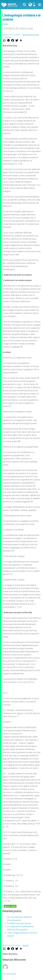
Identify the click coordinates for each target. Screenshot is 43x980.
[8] (19, 441)
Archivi (8, 37)
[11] (11, 574)
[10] (12, 551)
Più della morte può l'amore (19, 923)
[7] (10, 406)
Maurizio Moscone (31, 35)
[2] (26, 112)
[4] (10, 172)
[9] (31, 502)
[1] (14, 54)
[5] (31, 263)
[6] (21, 347)
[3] (21, 164)
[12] (20, 607)
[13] (32, 682)
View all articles (9, 974)
